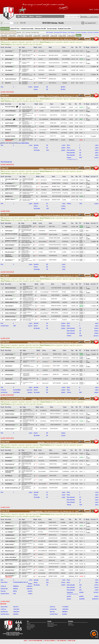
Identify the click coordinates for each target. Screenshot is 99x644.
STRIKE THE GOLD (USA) (29, 414)
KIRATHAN (25, 378)
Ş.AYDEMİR (66, 480)
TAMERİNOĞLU (26, 365)
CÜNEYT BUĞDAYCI (54, 526)
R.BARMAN (65, 295)
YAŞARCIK (24, 552)
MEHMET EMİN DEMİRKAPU (56, 51)
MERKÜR (25, 362)
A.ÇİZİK (64, 252)
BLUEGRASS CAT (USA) (29, 300)
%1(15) (81, 532)
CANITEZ (24, 526)
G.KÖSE (64, 70)
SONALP (24, 66)
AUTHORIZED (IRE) (26, 129)
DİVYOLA (32, 192)
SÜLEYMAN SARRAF (56, 288)
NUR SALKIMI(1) (10, 370)
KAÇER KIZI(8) (9, 354)
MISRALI (29, 312)
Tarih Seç (15, 23)
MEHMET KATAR (56, 200)
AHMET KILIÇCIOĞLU (54, 573)
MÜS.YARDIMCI (66, 59)
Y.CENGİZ (42, 140)
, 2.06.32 (75, 215)
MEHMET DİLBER (53, 576)
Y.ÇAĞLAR (65, 313)
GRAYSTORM (25, 122)
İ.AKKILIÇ (65, 256)
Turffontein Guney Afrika (27, 29)
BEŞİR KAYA (52, 570)
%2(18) (81, 576)
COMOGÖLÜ (25, 83)
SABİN (29, 409)
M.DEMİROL (66, 362)
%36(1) (81, 196)
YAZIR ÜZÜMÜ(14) (10, 541)
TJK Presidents (31, 625)
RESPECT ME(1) (10, 199)
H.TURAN (65, 366)
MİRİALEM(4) (9, 59)
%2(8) (81, 309)
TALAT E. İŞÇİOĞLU (55, 111)
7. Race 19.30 (54, 35)
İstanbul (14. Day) (15, 29)
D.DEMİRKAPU (66, 51)
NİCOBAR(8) (9, 461)
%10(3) (81, 538)
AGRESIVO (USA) (26, 139)
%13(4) (81, 66)
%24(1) (81, 355)
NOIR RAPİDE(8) (10, 245)
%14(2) (81, 245)
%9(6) (81, 63)
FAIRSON (24, 244)
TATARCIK (28, 56)
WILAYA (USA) (24, 235)
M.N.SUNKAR (42, 55)
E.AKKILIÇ (45, 362)
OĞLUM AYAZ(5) (10, 252)
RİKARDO (24, 545)
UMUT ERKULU (53, 83)
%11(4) (81, 417)
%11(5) (81, 425)
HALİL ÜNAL (56, 370)
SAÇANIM (30, 566)
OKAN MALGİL (54, 133)
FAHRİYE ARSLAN (57, 358)
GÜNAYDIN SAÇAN (53, 567)
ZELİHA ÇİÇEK (55, 292)
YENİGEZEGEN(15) (10, 538)
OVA (23, 576)
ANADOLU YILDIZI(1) (11, 241)
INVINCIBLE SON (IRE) (28, 428)
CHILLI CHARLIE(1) (10, 111)
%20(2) (81, 312)
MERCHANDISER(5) (10, 288)
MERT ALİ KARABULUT (56, 414)
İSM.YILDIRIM (45, 187)
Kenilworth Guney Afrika (64, 29)
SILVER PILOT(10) (10, 316)
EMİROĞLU (25, 379)
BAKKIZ (26, 576)
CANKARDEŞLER (26, 538)
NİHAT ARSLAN (54, 429)
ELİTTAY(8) (8, 63)
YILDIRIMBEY (25, 186)
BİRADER (25, 355)
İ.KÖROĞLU (64, 547)
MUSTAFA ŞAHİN (53, 488)
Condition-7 (34, 399)
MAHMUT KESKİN (53, 541)
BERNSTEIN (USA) (27, 197)
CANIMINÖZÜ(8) (10, 535)
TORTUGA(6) (9, 231)
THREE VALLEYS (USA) (28, 137)
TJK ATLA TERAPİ (49, 641)
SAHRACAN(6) (9, 75)
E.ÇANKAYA (43, 107)
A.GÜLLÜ (65, 320)
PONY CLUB (72, 641)
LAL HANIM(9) (9, 532)
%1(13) (81, 547)
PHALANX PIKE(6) (10, 107)
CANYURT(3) (9, 51)
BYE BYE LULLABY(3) (11, 234)
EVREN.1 (24, 539)
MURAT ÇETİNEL (53, 529)
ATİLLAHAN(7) (9, 306)
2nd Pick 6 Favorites (93, 32)
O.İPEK (64, 299)
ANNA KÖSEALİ (53, 260)
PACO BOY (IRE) (26, 107)
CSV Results (71, 32)
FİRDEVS (23, 252)
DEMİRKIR (24, 71)
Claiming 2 (42, 169)
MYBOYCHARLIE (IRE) (27, 110)
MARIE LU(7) (9, 454)
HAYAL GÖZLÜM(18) (11, 557)
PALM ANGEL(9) (10, 464)
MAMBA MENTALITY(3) (11, 302)
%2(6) (81, 123)
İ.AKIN (40, 561)
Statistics (39, 16)
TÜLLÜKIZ (30, 534)
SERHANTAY (25, 534)
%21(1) (81, 305)
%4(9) (81, 259)
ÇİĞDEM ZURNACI (54, 471)
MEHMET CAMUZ (57, 354)
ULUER (24, 531)
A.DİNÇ (64, 79)
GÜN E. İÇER (52, 241)
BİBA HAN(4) (9, 248)
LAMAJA (31, 302)
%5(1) (81, 119)
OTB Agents (50, 626)
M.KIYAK (42, 136)
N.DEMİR (42, 123)
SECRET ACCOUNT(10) (11, 488)
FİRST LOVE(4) (9, 468)
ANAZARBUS (26, 425)
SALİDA (31, 291)
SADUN (32, 370)
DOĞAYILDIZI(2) (10, 139)
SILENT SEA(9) (9, 123)
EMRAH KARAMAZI (54, 454)
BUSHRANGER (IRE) (27, 315)
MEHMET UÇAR (54, 140)
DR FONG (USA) (30, 108)
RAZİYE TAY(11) (10, 547)
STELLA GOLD (32, 413)
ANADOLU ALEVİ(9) (11, 320)
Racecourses (30, 628)
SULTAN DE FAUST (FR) (27, 55)
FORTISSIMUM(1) (10, 421)
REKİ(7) (7, 133)
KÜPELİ (29, 573)
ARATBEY (24, 532)
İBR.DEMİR (65, 190)
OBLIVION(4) (9, 295)
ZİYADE (29, 554)
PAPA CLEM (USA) (26, 460)
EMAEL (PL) (25, 52)
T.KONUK (65, 476)
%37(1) (81, 107)
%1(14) (81, 567)
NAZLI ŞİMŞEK (32, 357)
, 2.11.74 (75, 39)
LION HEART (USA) (26, 113)
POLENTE (24, 475)
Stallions (70, 624)
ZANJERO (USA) (26, 193)
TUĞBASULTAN (26, 366)
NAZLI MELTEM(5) (10, 358)
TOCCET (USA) (25, 247)
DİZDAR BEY (25, 566)
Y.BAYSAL (65, 248)
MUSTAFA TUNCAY (53, 55)
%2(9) (81, 55)
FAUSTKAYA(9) (9, 55)
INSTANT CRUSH (26, 136)
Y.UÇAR (63, 140)
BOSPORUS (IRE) (30, 127)
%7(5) (81, 249)
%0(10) (81, 476)
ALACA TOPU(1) (10, 554)
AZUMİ (24, 184)
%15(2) (81, 244)
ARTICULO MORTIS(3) (11, 417)
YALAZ (24, 370)
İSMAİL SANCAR (57, 361)
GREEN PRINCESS (26, 111)
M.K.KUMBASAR (44, 119)
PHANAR (23, 231)
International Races (52, 625)
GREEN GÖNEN (26, 112)
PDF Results (50, 32)
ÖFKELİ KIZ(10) (9, 544)
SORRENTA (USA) (27, 196)
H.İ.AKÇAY (64, 111)
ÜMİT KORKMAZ (57, 383)
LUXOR (24, 313)
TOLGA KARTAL (53, 461)
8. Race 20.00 (62, 35)
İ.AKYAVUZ (41, 70)
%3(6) (81, 464)
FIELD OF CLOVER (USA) (28, 299)
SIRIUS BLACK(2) (10, 425)
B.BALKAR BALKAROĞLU (55, 245)
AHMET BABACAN (55, 126)
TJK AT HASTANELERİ (35, 641)
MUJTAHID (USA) (25, 228)
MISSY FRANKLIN (25, 487)
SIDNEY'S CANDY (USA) (28, 298)
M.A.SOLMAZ (42, 63)
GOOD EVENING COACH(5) (10, 471)
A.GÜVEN (65, 227)
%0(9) (81, 140)
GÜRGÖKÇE (25, 541)
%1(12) (81, 570)
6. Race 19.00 (45, 35)
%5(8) (81, 557)
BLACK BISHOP (30, 130)
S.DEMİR (63, 107)
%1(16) (81, 573)
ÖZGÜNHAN (25, 50)
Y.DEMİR (65, 454)
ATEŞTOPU (25, 357)
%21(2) (81, 461)
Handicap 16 (38, 215)
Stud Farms (71, 625)
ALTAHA (24, 62)
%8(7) (81, 296)
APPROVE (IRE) (25, 251)
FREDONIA (25, 316)
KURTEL (24, 569)
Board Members (31, 626)
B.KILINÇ (42, 126)
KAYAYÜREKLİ (25, 563)
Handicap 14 (43, 276)
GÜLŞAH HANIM (28, 227)
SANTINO (25, 294)
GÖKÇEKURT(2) (10, 570)
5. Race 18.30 (37, 35)
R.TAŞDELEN (64, 532)
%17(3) (81, 111)
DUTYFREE (25, 413)
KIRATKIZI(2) (9, 379)
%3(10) (81, 564)
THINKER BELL (25, 454)
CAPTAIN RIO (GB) (27, 286)
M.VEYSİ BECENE (56, 180)
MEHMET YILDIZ (56, 186)
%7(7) (81, 295)
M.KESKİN (41, 75)
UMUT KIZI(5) (9, 564)
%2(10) (81, 251)
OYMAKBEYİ (25, 82)
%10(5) (81, 51)
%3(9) (81, 261)
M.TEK (64, 186)
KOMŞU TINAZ (29, 238)
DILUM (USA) (30, 133)
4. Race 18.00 (28, 35)
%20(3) (81, 410)
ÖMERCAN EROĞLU (55, 107)
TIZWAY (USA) (25, 483)
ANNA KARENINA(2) (11, 313)
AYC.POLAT (64, 123)
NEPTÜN (33, 361)
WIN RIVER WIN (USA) (26, 230)
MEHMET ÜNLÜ (52, 557)
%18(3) (81, 298)
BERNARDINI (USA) (26, 236)
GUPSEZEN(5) (9, 67)
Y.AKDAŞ (64, 66)
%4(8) (81, 79)
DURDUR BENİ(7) (10, 362)
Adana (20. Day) (5, 29)
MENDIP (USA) (26, 192)
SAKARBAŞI (25, 550)
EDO (31, 538)
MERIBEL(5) (9, 196)
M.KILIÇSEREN (66, 288)
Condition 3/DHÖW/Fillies (36, 512)
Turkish (91, 9)
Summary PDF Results (60, 32)
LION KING (25, 308)
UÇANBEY (31, 79)
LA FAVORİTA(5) (10, 115)
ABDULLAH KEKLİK (53, 544)
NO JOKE (25, 199)
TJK (19, 16)
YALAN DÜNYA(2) (10, 238)
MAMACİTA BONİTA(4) (11, 560)
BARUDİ (23, 238)
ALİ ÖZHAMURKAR (56, 316)
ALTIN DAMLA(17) (10, 573)
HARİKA (28, 62)
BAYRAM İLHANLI (55, 302)
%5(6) (81, 242)
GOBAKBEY (25, 577)
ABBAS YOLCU (25, 118)
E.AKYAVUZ (64, 133)
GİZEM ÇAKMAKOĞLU (56, 425)
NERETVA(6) (9, 193)
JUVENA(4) (8, 119)
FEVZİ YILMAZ (56, 366)
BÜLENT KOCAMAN (55, 130)
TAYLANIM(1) (9, 70)
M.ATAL (64, 200)
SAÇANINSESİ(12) (10, 567)
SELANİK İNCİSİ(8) (10, 136)
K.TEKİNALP (64, 529)
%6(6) (81, 190)
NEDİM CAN (52, 70)
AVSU (30, 186)
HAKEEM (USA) (26, 424)
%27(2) (81, 115)
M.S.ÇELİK (41, 51)
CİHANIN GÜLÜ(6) (10, 383)
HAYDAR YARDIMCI (54, 59)
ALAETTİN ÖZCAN (57, 193)
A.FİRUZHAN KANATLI (54, 532)
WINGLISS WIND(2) (10, 186)
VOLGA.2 (28, 558)
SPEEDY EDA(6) (10, 414)
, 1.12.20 (75, 96)
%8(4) (81, 186)
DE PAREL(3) (9, 476)
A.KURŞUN (42, 245)
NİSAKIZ (24, 558)
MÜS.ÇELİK (42, 66)
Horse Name (84, 16)
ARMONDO (25, 126)
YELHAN (24, 60)
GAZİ (25, 641)
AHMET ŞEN (53, 123)
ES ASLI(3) (8, 130)
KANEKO (25, 312)
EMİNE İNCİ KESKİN (56, 306)
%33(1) (81, 226)
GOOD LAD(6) (9, 299)
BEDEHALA (29, 244)
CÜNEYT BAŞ (52, 252)
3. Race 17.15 (20, 35)
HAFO (30, 522)
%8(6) (81, 287)
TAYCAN (24, 547)
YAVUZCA (24, 67)
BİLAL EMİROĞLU (53, 547)
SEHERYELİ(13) (10, 526)
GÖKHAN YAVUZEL (54, 484)
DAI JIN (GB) (28, 320)
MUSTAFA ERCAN (53, 538)
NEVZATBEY (25, 84)
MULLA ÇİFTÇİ (54, 115)
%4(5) (81, 133)
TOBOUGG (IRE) (28, 242)
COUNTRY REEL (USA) (28, 187)
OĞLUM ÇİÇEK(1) (10, 292)
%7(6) (81, 361)
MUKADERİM (25, 75)
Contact (29, 629)
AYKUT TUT (53, 136)
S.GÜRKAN (65, 316)
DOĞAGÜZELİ (26, 375)
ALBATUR (24, 548)
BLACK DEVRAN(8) (11, 309)
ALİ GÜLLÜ (54, 320)
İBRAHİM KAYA (52, 79)
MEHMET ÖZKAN (56, 183)
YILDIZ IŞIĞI (30, 528)
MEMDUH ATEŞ (52, 535)
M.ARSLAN (65, 241)
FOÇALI (32, 366)
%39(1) (81, 227)
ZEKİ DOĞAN (52, 554)
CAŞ (24, 358)
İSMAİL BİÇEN (55, 313)
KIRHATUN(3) (9, 529)
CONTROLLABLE (26, 123)
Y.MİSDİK (65, 83)
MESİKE (27, 531)
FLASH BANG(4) (10, 410)
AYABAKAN (29, 526)
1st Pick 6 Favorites (81, 32)
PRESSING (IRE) (26, 200)
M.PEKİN (63, 126)
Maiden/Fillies (41, 96)
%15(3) (81, 83)
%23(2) (81, 414)
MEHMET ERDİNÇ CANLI (56, 421)
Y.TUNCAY (65, 55)
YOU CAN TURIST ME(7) (12, 179)
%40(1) (81, 457)
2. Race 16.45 (12, 35)
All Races (79, 35)
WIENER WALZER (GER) (28, 179)
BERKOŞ (24, 574)
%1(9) (81, 319)
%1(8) (81, 136)
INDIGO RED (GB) (26, 189)
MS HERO (24, 457)
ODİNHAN (24, 523)
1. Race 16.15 (4, 35)
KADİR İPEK (54, 299)
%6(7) (81, 371)
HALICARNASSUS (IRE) (28, 183)
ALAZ (24, 384)
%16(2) (81, 70)
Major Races (51, 624)
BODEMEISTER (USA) (26, 453)
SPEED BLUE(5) (10, 429)
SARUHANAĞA (26, 373)
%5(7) (81, 234)
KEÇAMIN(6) (9, 484)
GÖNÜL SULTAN (32, 378)
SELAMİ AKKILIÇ (53, 256)
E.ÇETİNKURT (66, 196)
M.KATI (62, 561)
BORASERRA (26, 421)
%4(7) (81, 75)
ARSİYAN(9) (9, 227)
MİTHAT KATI (52, 560)
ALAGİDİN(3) (9, 183)
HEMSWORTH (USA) (27, 305)
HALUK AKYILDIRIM (57, 196)
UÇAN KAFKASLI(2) (11, 79)
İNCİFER (30, 50)
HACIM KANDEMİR (57, 379)
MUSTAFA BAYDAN (54, 248)
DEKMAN (24, 130)
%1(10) (81, 316)
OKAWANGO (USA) (26, 257)
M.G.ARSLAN (43, 115)
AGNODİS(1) (9, 457)
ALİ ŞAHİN (51, 67)
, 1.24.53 (75, 169)
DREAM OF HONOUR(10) (9, 256)
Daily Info (24, 16)
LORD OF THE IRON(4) (11, 189)
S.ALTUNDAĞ (64, 544)
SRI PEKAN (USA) (30, 184)
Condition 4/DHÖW (38, 39)
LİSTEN (24, 56)
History (29, 624)
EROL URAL (52, 227)
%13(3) (81, 230)
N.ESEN (65, 468)
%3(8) (81, 378)
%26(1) (81, 353)
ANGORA (30, 75)
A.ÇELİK (41, 59)
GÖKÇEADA (29, 569)
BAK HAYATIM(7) (10, 576)
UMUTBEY (24, 63)
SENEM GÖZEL (53, 231)
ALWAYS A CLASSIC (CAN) (27, 454)
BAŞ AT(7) (8, 83)
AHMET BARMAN (55, 295)
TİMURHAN (24, 561)
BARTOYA (24, 248)
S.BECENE (65, 180)
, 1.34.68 (75, 343)
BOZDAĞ (24, 567)
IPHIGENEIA (27, 256)
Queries (32, 16)
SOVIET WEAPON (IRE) (25, 260)
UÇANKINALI (25, 79)
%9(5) (81, 248)
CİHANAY (31, 383)
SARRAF (24, 59)
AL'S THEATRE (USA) (27, 123)
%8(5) (81, 193)
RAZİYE (28, 547)
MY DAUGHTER (28, 287)
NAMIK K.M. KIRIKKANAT (55, 480)
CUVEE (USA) (25, 132)
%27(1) (81, 59)
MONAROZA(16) (10, 551)
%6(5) (81, 468)
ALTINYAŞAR (25, 551)
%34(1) (81, 421)
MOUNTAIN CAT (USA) (27, 239)
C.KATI (65, 354)
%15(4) (81, 366)
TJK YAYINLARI (61, 641)
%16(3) (81, 183)
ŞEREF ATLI (56, 374)
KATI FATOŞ (29, 560)
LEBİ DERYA (30, 294)
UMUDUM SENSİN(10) (11, 126)
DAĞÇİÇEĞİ (29, 59)
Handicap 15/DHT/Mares (34, 343)
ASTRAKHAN (26, 291)
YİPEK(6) (8, 522)
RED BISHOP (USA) (26, 245)
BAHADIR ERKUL (53, 551)
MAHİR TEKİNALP (55, 417)
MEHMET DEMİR (56, 190)
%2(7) (81, 480)
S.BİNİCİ (65, 260)
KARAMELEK (25, 70)
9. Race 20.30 (71, 35)
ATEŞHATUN (24, 468)
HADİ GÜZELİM (27, 309)
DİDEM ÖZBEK (53, 476)
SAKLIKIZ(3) (9, 366)
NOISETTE (25, 180)
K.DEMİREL (45, 375)
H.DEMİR (63, 541)
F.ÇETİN (40, 557)
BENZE (32, 354)
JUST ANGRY (30, 199)
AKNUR (28, 370)
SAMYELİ (30, 544)
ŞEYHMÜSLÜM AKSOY (54, 564)
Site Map (96, 9)
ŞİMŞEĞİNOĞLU (27, 354)
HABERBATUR (26, 376)
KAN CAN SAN (26, 542)
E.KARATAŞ (65, 63)
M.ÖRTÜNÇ (65, 75)
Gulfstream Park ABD (40, 29)
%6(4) (81, 471)
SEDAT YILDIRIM (53, 235)
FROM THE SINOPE (27, 306)
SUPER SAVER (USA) (26, 486)
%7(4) (81, 130)
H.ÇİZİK (40, 83)
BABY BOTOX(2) (10, 480)
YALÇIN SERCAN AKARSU (55, 63)
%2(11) (81, 535)
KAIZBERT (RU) (25, 69)
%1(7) (81, 126)
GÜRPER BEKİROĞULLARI (56, 468)
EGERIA (23, 471)
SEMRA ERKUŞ (53, 75)
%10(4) (81, 237)
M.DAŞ (64, 292)
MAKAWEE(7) (9, 260)
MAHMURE (30, 541)
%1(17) (81, 551)
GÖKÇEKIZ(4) (9, 375)
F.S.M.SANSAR (42, 78)
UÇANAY (28, 66)
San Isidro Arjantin (52, 29)
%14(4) (81, 365)
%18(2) (81, 313)
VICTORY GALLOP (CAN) (26, 252)
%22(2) (81, 180)
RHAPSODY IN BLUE (27, 429)
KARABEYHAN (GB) (26, 469)
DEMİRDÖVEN (25, 522)
